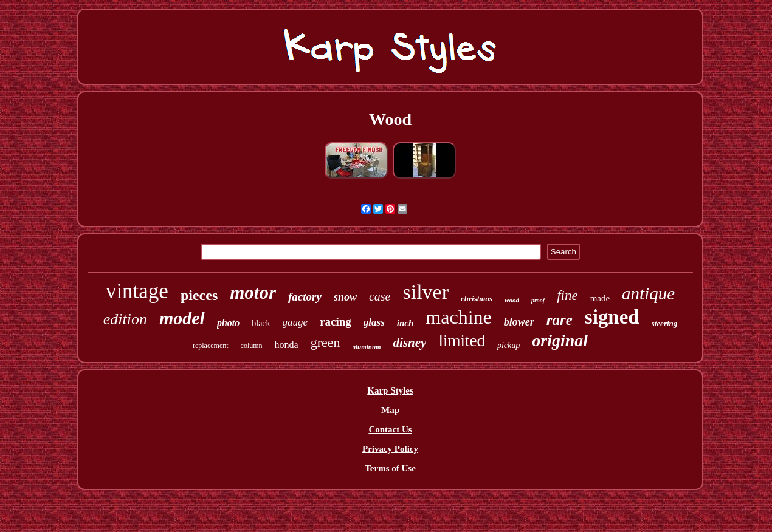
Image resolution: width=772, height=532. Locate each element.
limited (462, 341)
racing (336, 322)
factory (305, 297)
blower (519, 322)
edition (125, 319)
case (380, 296)
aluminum (367, 347)
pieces (199, 295)
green (326, 342)
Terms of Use (390, 468)
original (560, 340)
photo (228, 323)
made (600, 298)
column (252, 346)
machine (458, 317)
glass (374, 322)
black (261, 323)
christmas (477, 298)
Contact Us (390, 429)
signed (612, 317)
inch (405, 323)
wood (512, 300)
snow (345, 297)
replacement (211, 346)
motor (253, 292)
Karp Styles (390, 390)
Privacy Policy (390, 449)
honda (287, 345)
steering (665, 323)
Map (390, 410)
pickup (508, 345)
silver (426, 292)
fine (567, 295)
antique (648, 293)
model (182, 318)
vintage (137, 291)
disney (410, 343)
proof (538, 300)
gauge (295, 322)
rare (560, 320)
